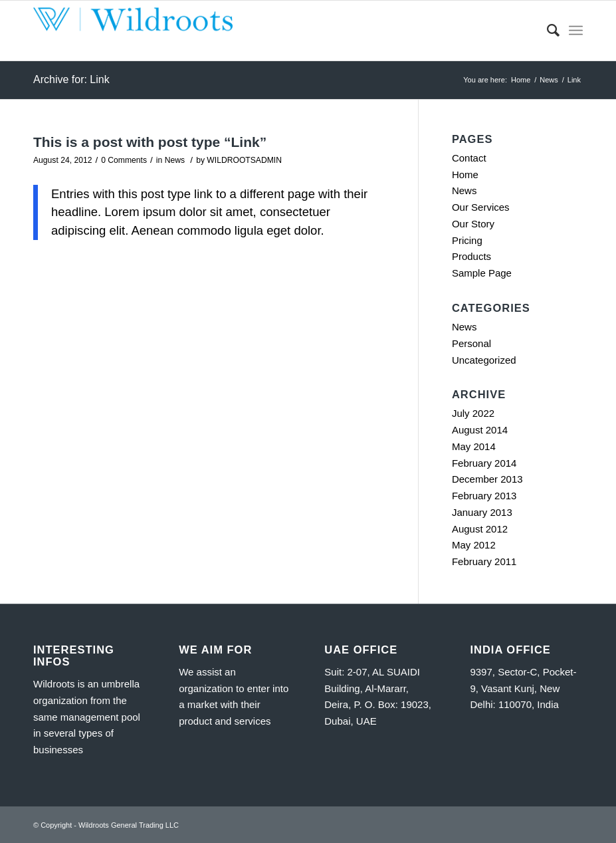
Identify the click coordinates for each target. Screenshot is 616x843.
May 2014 (474, 446)
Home (465, 175)
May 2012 (474, 545)
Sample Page (482, 273)
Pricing (467, 240)
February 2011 (484, 561)
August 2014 (480, 430)
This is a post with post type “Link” (150, 142)
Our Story (473, 224)
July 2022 (473, 413)
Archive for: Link (71, 79)
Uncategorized (484, 360)
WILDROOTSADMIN (244, 160)
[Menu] (576, 31)
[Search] (547, 31)
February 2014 (484, 463)
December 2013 (487, 479)
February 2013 (484, 496)
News (175, 160)
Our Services (481, 207)
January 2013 (482, 512)
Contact (469, 158)
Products (471, 256)
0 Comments (124, 160)
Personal (471, 343)
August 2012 (480, 529)
